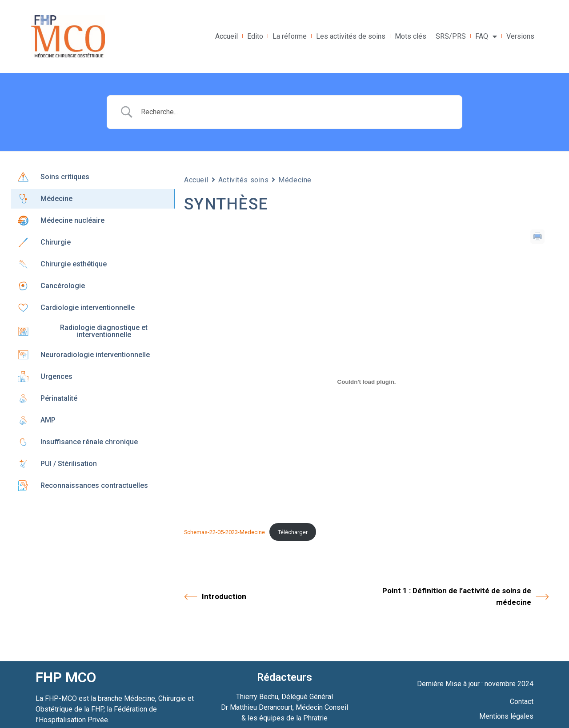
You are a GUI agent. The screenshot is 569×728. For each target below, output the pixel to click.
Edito (255, 36)
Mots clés (411, 36)
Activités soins (243, 180)
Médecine (295, 180)
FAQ (486, 36)
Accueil (226, 36)
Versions (520, 36)
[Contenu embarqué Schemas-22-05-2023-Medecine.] (367, 382)
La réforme (290, 36)
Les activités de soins (351, 36)
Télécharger (293, 532)
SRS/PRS (451, 36)
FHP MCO (66, 677)
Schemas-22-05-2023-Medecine (224, 532)
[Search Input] (296, 112)
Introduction (215, 597)
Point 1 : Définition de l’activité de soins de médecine (466, 596)
